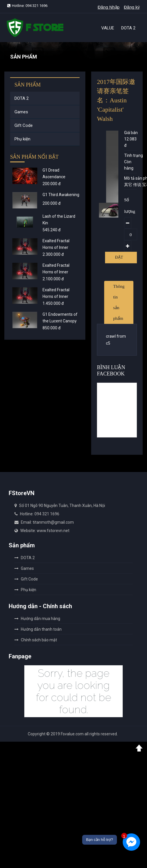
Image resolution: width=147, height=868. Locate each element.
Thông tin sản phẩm (119, 302)
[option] (110, 210)
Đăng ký (132, 7)
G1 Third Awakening (61, 195)
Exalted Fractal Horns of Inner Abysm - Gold (56, 272)
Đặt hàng (121, 259)
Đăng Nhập (109, 7)
